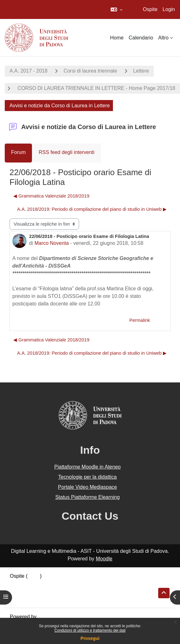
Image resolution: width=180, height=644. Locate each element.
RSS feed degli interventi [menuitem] (66, 152)
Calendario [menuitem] (141, 38)
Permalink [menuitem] (140, 320)
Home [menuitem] (117, 38)
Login (169, 9)
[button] (117, 9)
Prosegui (90, 638)
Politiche (19, 591)
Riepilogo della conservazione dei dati (52, 584)
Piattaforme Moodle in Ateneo (88, 467)
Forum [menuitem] (18, 152)
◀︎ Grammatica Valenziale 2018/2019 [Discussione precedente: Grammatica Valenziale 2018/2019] (51, 196)
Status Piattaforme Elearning (88, 497)
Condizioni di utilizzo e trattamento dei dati (90, 630)
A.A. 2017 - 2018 (28, 71)
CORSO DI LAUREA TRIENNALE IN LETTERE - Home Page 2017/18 (96, 88)
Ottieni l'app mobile (31, 599)
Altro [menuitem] (163, 38)
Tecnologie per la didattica (87, 477)
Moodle (104, 559)
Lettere (141, 71)
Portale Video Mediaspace (87, 487)
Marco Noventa (52, 243)
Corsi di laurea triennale (90, 71)
